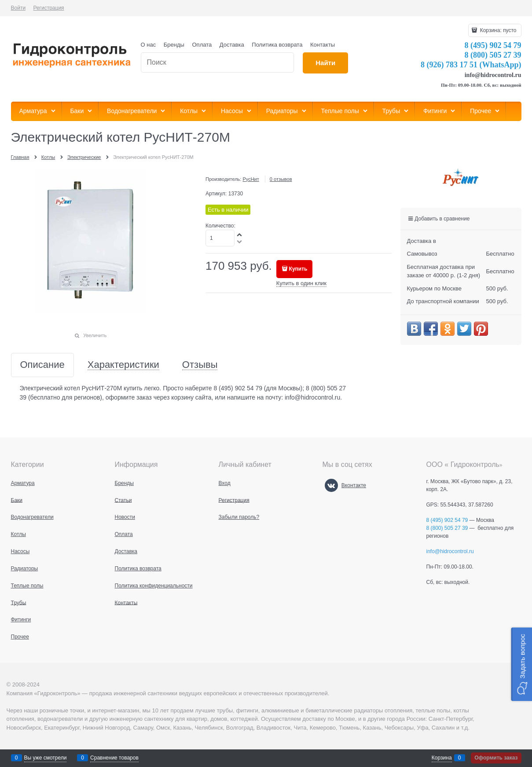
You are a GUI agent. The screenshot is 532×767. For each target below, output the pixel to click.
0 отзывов (281, 179)
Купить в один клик (301, 283)
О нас (149, 45)
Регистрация (48, 8)
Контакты (323, 45)
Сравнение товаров (114, 758)
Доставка (232, 45)
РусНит (251, 179)
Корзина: (497, 30)
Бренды (174, 45)
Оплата (202, 45)
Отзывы (200, 365)
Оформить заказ (496, 758)
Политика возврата (277, 45)
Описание (42, 365)
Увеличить (95, 335)
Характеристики (123, 365)
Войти (18, 8)
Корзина (442, 758)
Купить (298, 269)
